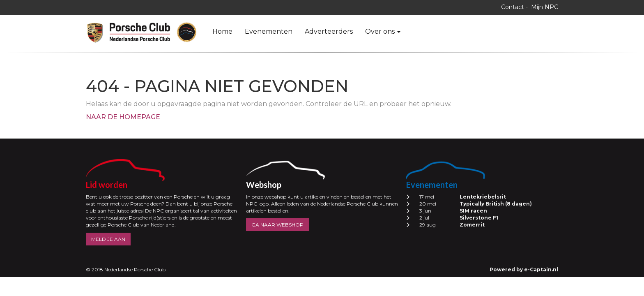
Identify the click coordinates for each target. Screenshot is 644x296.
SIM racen (473, 211)
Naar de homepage (123, 117)
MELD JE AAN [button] (108, 239)
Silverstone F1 (479, 218)
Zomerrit (472, 225)
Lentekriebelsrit (483, 197)
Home (222, 31)
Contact (513, 7)
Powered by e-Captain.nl (524, 269)
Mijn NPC (545, 7)
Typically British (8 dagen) (496, 204)
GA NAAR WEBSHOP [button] (277, 225)
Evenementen (269, 31)
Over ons (383, 31)
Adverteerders (329, 31)
